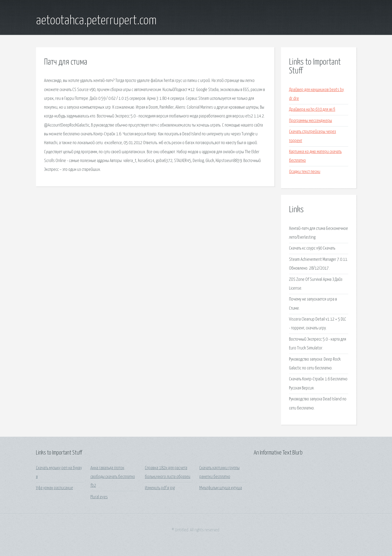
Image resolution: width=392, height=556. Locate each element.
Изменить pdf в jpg (160, 488)
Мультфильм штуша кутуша (221, 488)
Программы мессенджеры (310, 121)
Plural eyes (99, 497)
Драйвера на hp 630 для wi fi (312, 110)
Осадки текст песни (305, 172)
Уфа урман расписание (55, 488)
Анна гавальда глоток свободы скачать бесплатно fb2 (113, 477)
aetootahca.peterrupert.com (96, 21)
